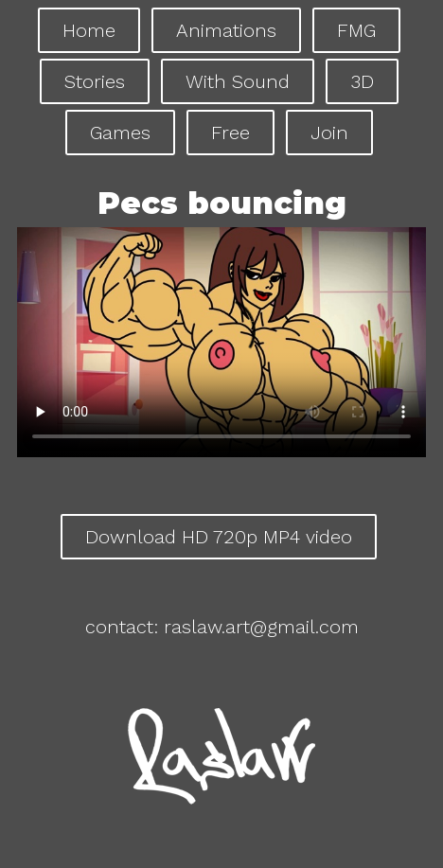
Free (230, 133)
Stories (95, 81)
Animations (226, 30)
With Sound (238, 81)
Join (329, 133)
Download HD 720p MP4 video (219, 537)
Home (89, 30)
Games (120, 133)
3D (362, 81)
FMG (356, 30)
